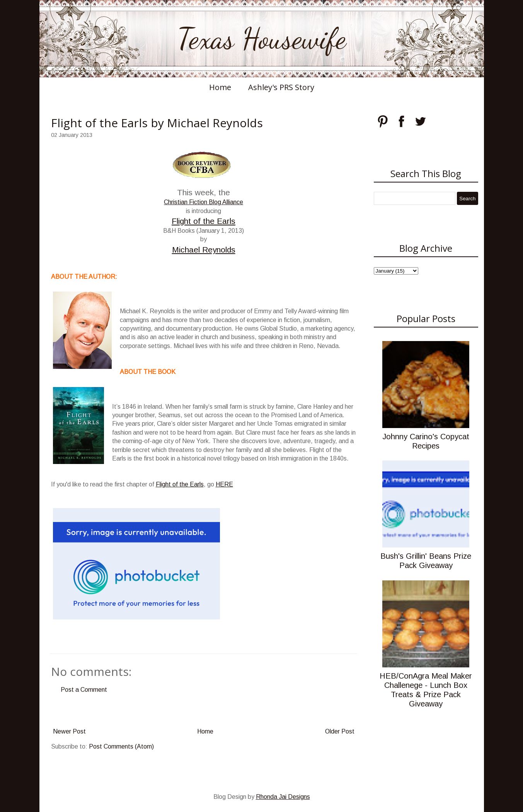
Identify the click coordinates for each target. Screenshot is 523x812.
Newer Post (69, 731)
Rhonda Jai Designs (283, 797)
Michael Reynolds (204, 250)
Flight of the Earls (204, 221)
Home (220, 87)
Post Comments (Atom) (121, 746)
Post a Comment (84, 690)
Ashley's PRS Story (281, 87)
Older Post (340, 731)
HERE (224, 484)
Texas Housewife (262, 39)
